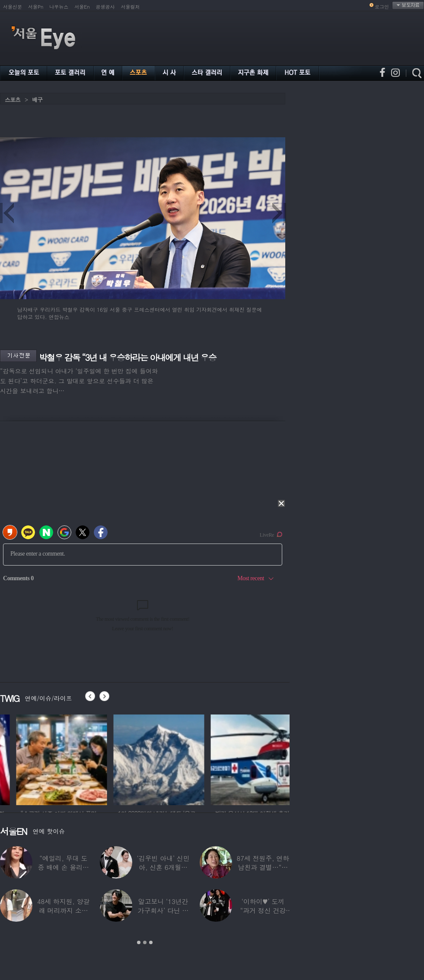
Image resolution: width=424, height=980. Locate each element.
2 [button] (145, 942)
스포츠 (13, 100)
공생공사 (105, 7)
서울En (82, 7)
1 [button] (139, 942)
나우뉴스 (59, 7)
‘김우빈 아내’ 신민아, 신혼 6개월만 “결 (163, 867)
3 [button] (151, 942)
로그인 (382, 7)
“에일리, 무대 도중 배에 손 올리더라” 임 (63, 867)
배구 (37, 100)
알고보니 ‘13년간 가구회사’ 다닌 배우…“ (163, 910)
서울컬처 (131, 7)
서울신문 (13, 7)
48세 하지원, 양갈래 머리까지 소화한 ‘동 (64, 910)
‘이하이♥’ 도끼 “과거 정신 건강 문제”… (263, 910)
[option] (114, 759)
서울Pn (36, 7)
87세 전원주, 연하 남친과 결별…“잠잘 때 (263, 867)
